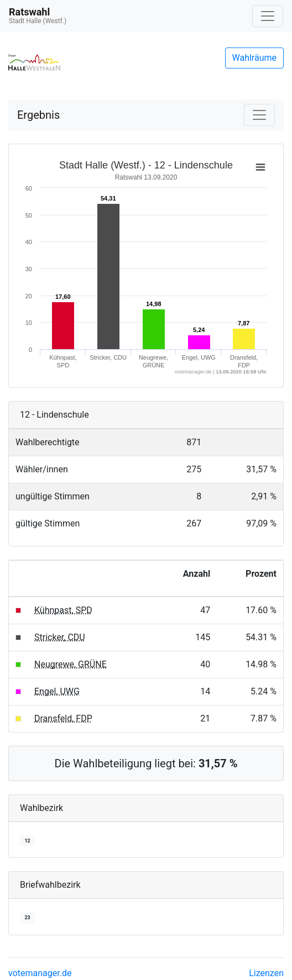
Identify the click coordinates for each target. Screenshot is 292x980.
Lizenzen (266, 973)
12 (27, 841)
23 (27, 918)
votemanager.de (40, 973)
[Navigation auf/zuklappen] (268, 16)
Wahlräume (255, 58)
